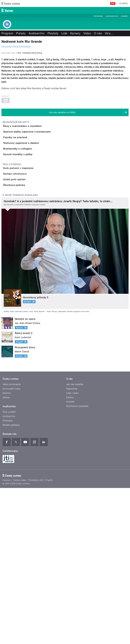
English (49, 636)
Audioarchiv (112, 16)
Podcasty (8, 576)
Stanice (7, 549)
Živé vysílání (9, 568)
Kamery (125, 16)
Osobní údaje (20, 636)
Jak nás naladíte (75, 540)
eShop (6, 553)
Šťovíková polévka (26, 333)
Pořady (21, 33)
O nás (98, 33)
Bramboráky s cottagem (29, 255)
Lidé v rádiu (72, 549)
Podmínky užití (36, 636)
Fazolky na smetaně (27, 227)
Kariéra (70, 553)
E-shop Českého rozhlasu (20, 351)
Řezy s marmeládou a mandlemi (34, 199)
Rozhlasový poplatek (77, 562)
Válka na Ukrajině (12, 540)
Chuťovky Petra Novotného (16, 47)
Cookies (6, 636)
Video (87, 33)
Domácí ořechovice (26, 305)
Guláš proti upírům (26, 319)
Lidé (64, 33)
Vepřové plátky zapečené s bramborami (39, 213)
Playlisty (53, 33)
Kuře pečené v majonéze (30, 291)
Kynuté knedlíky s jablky (29, 269)
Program (98, 16)
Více (109, 33)
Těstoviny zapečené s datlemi (33, 241)
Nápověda (72, 545)
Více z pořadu (12, 287)
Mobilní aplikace (11, 581)
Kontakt (70, 558)
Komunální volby (11, 545)
